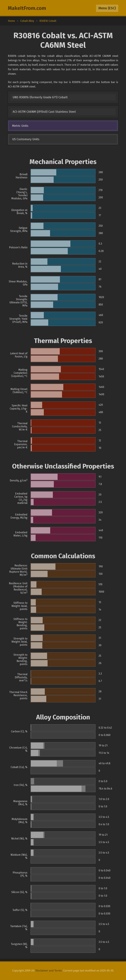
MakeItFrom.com (27, 8)
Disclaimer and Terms (49, 971)
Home (11, 21)
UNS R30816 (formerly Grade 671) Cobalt (40, 97)
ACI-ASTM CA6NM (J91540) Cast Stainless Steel (44, 112)
